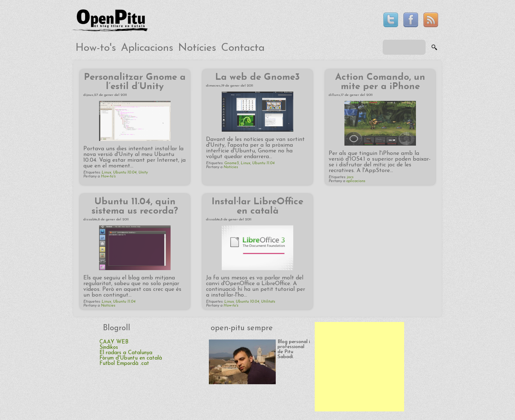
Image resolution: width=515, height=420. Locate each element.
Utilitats (268, 302)
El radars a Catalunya (126, 353)
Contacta (243, 48)
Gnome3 (232, 163)
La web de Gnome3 (257, 77)
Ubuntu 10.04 (125, 173)
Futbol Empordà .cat (124, 364)
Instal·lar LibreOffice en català (257, 207)
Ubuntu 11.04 (263, 163)
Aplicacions (147, 48)
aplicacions (356, 181)
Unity (143, 173)
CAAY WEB (114, 342)
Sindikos (109, 348)
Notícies (197, 48)
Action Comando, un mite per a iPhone (380, 82)
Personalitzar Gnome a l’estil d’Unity (135, 82)
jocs (350, 177)
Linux (106, 173)
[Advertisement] (359, 367)
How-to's (96, 48)
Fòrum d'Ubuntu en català (131, 358)
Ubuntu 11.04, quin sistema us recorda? (135, 207)
